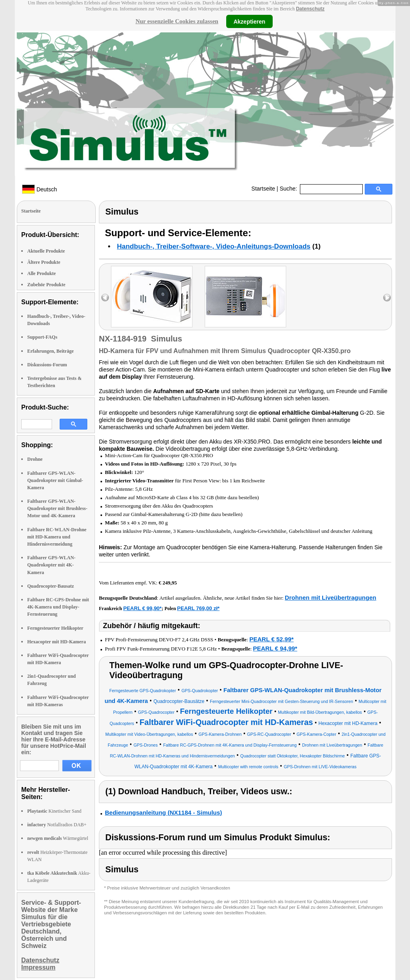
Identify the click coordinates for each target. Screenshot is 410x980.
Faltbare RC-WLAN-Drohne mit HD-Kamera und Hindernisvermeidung (57, 537)
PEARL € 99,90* (143, 608)
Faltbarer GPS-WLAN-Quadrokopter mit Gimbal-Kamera (55, 480)
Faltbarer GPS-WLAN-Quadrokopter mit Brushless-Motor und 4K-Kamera (57, 508)
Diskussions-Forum (47, 365)
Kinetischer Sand (54, 811)
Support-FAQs (42, 337)
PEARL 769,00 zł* (198, 608)
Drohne (35, 459)
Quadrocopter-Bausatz (51, 586)
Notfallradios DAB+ (57, 825)
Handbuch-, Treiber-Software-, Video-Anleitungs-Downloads (214, 246)
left (105, 298)
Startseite (263, 189)
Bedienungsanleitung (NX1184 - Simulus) (164, 812)
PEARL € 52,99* (272, 639)
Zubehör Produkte (46, 285)
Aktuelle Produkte (46, 251)
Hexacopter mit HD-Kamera (56, 642)
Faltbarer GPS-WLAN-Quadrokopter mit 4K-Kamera (51, 565)
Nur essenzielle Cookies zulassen (177, 21)
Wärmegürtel (58, 838)
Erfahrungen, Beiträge (50, 351)
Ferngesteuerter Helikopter (55, 628)
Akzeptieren (249, 21)
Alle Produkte (41, 273)
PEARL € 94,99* (275, 648)
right (387, 298)
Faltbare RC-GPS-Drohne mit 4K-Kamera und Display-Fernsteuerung (58, 607)
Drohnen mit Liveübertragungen (330, 597)
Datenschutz (310, 9)
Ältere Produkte (44, 262)
